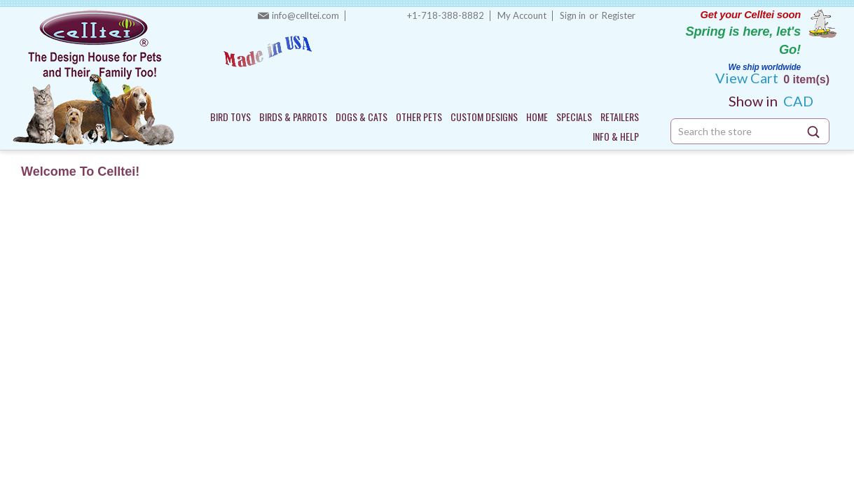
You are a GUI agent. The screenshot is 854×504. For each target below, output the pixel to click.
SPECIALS (574, 117)
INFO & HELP (616, 136)
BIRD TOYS (230, 117)
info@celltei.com (305, 15)
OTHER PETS (419, 117)
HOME (537, 117)
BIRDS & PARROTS (293, 117)
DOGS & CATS (361, 117)
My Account (522, 15)
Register (619, 15)
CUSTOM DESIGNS (484, 117)
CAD (776, 101)
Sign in (573, 15)
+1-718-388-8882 (446, 15)
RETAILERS (620, 117)
